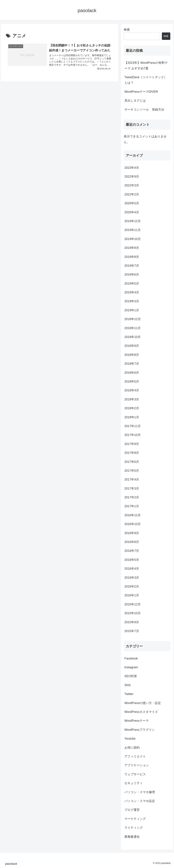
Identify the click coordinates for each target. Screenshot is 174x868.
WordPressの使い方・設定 (143, 703)
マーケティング (135, 819)
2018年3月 (132, 399)
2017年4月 (132, 480)
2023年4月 (132, 168)
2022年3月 (132, 185)
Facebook (131, 658)
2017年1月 (132, 506)
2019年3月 (132, 301)
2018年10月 (133, 337)
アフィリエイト (135, 756)
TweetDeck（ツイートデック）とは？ (146, 80)
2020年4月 (132, 212)
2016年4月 (132, 569)
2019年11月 (133, 230)
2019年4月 (132, 292)
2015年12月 (133, 604)
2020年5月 (132, 203)
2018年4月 (132, 390)
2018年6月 (132, 373)
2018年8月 (132, 355)
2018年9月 (132, 346)
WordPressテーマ (137, 721)
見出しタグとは (135, 101)
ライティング (134, 828)
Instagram (131, 667)
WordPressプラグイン (140, 730)
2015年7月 (132, 631)
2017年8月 (132, 453)
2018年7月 (132, 364)
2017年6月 (132, 462)
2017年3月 (132, 489)
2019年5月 (132, 284)
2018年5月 (132, 382)
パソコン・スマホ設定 (140, 801)
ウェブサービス (135, 774)
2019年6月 (132, 275)
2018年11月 (133, 328)
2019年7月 (132, 266)
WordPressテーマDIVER (141, 92)
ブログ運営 (132, 810)
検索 (127, 30)
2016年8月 (132, 542)
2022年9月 (132, 177)
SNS (128, 685)
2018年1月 (132, 417)
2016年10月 (133, 524)
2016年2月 (132, 586)
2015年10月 (133, 613)
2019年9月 (132, 248)
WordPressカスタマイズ (141, 712)
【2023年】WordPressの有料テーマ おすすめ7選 (146, 65)
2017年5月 (132, 471)
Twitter (129, 694)
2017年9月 (132, 444)
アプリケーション (137, 765)
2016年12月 (133, 515)
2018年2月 (132, 408)
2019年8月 (132, 257)
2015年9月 (132, 622)
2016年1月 (132, 595)
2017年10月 (133, 435)
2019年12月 (133, 221)
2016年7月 (132, 551)
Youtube (130, 739)
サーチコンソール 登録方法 (144, 110)
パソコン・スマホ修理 (140, 792)
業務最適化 (132, 837)
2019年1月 (132, 310)
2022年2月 (132, 194)
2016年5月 (132, 560)
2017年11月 (133, 426)
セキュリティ (134, 783)
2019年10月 (133, 239)
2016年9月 (132, 533)
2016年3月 (132, 578)
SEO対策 (131, 676)
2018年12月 (133, 319)
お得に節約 (132, 748)
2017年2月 (132, 497)
